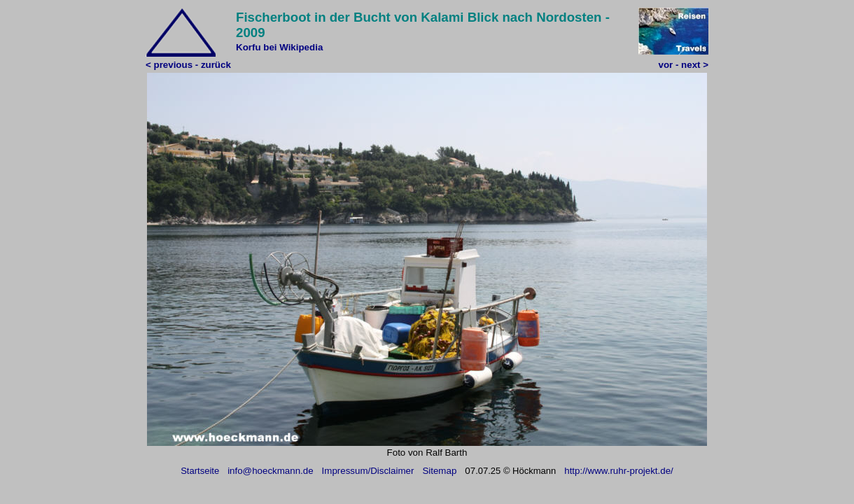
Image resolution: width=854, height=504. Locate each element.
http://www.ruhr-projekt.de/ (619, 471)
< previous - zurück (188, 65)
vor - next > (684, 65)
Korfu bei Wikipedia (279, 47)
